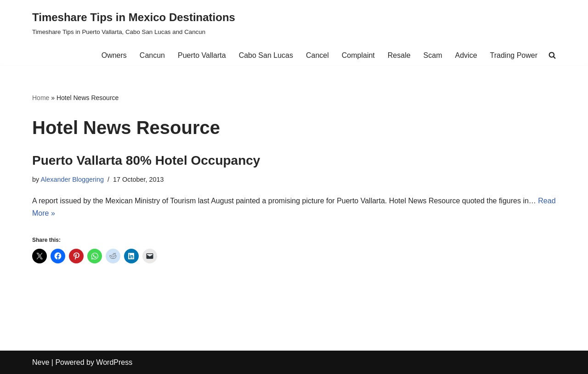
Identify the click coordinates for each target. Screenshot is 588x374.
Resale (399, 55)
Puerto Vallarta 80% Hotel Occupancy (146, 160)
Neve (41, 362)
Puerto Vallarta (202, 55)
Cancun (152, 55)
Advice (466, 55)
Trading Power (514, 55)
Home (41, 98)
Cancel (317, 55)
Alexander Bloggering (72, 179)
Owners (114, 55)
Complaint (358, 55)
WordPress (114, 362)
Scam (433, 55)
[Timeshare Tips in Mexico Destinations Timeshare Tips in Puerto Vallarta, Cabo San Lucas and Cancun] (134, 23)
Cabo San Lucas (266, 55)
